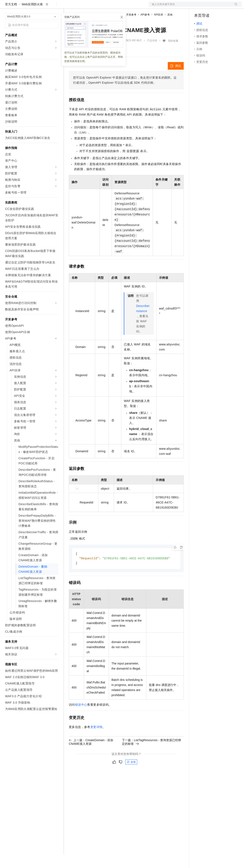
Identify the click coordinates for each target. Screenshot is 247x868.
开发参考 (131, 28)
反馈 (131, 776)
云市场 (103, 7)
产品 (55, 7)
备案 (199, 7)
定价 (92, 7)
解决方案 (68, 7)
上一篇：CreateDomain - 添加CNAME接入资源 (91, 756)
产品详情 (152, 54)
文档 (190, 7)
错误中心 (81, 719)
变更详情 (96, 741)
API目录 (159, 28)
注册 (219, 7)
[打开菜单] (7, 7)
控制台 (209, 7)
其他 (170, 28)
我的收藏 (173, 54)
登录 (235, 7)
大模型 (44, 7)
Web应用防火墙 (32, 18)
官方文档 (11, 18)
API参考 (145, 28)
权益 (82, 7)
